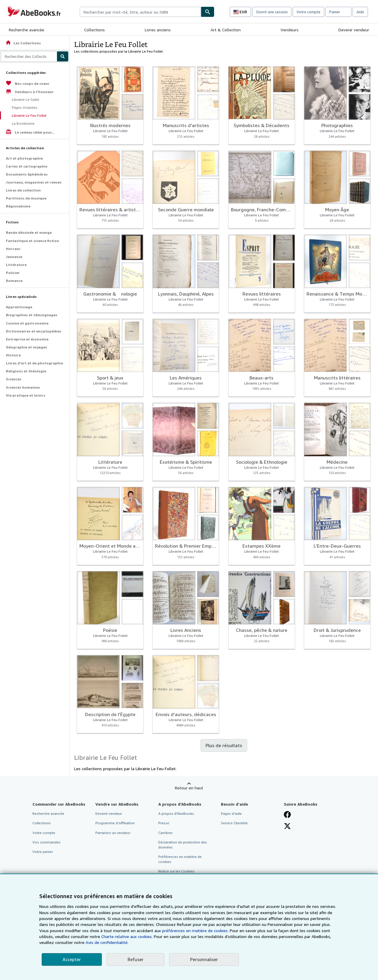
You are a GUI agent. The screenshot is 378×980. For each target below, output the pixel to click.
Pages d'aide (231, 813)
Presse (164, 823)
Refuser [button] (136, 959)
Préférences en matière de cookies (180, 859)
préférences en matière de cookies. (195, 930)
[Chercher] (208, 12)
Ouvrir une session (272, 12)
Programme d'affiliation (115, 823)
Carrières (166, 833)
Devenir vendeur (354, 30)
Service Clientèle (234, 823)
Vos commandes (47, 842)
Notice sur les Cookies (176, 871)
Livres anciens (158, 30)
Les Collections (23, 43)
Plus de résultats (224, 745)
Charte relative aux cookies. (128, 936)
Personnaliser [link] (204, 959)
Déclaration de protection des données (183, 845)
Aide (360, 12)
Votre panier (43, 852)
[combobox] (140, 12)
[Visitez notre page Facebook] (287, 814)
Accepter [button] (72, 959)
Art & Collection (226, 30)
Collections (94, 30)
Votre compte (308, 12)
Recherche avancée (27, 30)
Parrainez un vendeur (113, 833)
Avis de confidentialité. (107, 942)
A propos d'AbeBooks (176, 813)
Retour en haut (189, 788)
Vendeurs (290, 30)
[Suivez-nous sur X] (287, 826)
